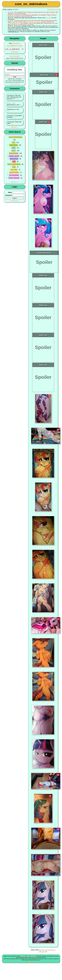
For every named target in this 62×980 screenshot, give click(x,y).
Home (8, 46)
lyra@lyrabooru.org (14, 23)
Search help (15, 52)
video (14, 148)
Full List (13, 127)
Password (9, 195)
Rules (13, 46)
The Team (33, 956)
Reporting (48, 18)
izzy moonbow (14, 175)
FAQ (18, 46)
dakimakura (14, 145)
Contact (31, 961)
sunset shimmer (14, 178)
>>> (17, 99)
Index (15, 43)
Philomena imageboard (34, 22)
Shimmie (23, 956)
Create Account (15, 201)
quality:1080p (14, 172)
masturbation (14, 153)
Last (54, 950)
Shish (28, 956)
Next (19, 43)
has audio (14, 170)
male (14, 167)
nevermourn (14, 159)
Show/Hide (50, 10)
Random (43, 950)
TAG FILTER (15, 56)
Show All (56, 10)
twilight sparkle (14, 156)
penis (14, 151)
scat (14, 162)
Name (10, 192)
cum (14, 142)
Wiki (21, 46)
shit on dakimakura (14, 164)
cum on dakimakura (15, 137)
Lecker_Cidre (11, 103)
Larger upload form (15, 84)
